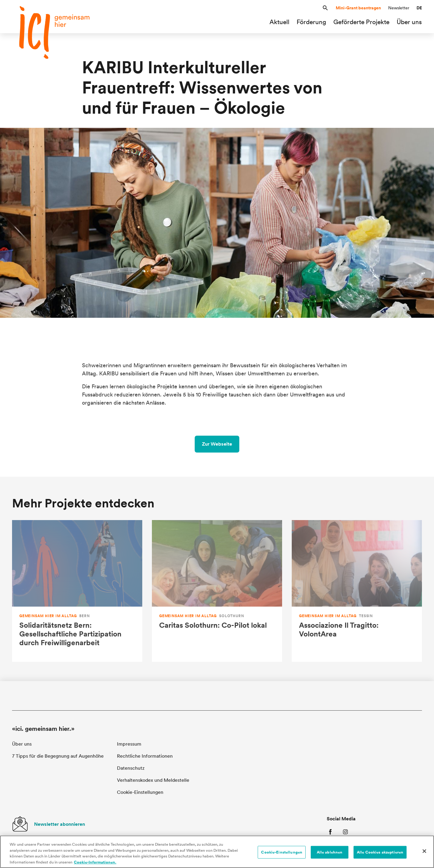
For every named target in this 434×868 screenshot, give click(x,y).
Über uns (22, 744)
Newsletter (399, 8)
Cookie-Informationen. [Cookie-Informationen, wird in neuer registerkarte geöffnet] (95, 864)
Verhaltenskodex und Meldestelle (153, 780)
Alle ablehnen (330, 854)
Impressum (129, 744)
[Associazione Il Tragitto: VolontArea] (357, 591)
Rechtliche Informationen (145, 756)
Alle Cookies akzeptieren (380, 854)
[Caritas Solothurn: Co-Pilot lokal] (217, 591)
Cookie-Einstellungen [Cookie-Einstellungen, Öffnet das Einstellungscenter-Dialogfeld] (282, 854)
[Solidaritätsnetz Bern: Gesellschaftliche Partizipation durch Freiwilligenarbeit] (77, 591)
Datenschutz (131, 768)
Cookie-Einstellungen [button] (140, 792)
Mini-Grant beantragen (358, 8)
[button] (325, 8)
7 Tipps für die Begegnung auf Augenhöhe (58, 756)
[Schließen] (424, 853)
